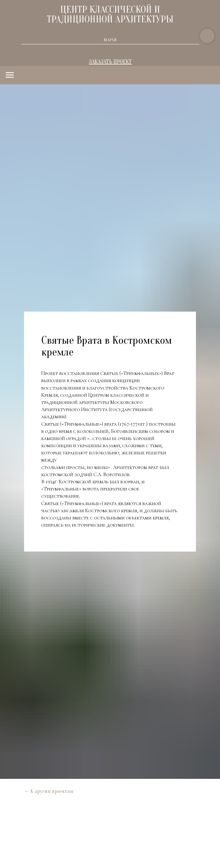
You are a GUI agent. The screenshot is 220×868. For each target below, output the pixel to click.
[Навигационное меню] (10, 75)
